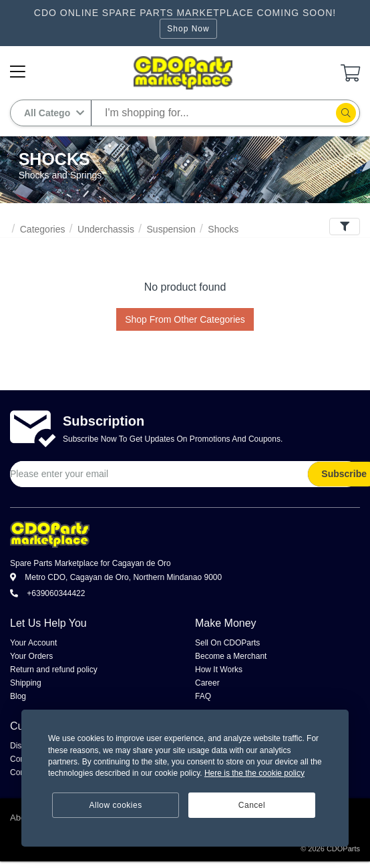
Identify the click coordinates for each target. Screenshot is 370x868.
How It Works (219, 670)
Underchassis (106, 229)
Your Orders (31, 656)
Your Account (33, 643)
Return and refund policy (54, 670)
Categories (43, 229)
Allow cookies (116, 805)
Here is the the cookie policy (254, 773)
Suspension (171, 229)
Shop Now (188, 29)
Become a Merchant (231, 656)
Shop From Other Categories (185, 319)
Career (207, 683)
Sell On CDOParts (227, 643)
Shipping (26, 683)
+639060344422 (47, 593)
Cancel (252, 805)
